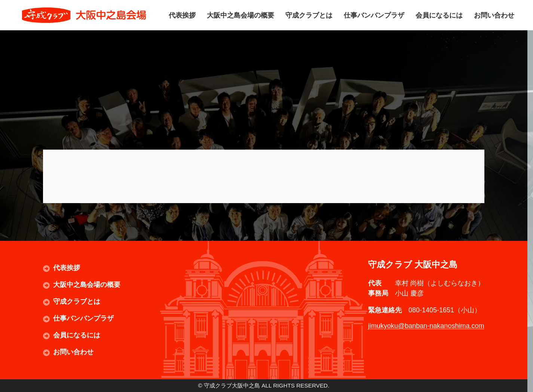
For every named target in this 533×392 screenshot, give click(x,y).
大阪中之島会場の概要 (241, 15)
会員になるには (439, 15)
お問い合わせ (494, 15)
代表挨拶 (182, 15)
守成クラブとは (309, 15)
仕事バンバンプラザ (374, 15)
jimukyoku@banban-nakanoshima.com (426, 326)
